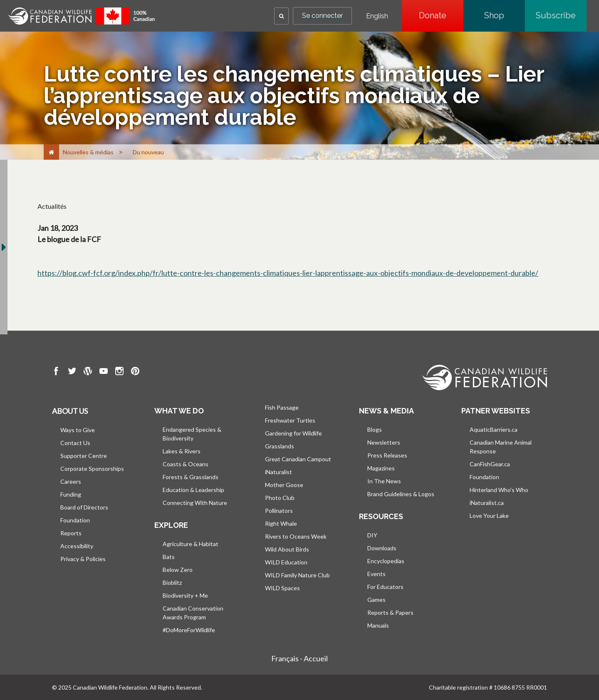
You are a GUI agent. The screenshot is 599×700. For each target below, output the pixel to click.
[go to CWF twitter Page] (72, 372)
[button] (281, 16)
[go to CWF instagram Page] (119, 372)
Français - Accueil (299, 658)
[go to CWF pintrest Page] (135, 372)
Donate (441, 15)
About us (70, 411)
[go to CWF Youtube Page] (104, 372)
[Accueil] (51, 152)
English (377, 16)
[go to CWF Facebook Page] (56, 372)
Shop (505, 15)
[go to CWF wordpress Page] (88, 372)
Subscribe (561, 15)
